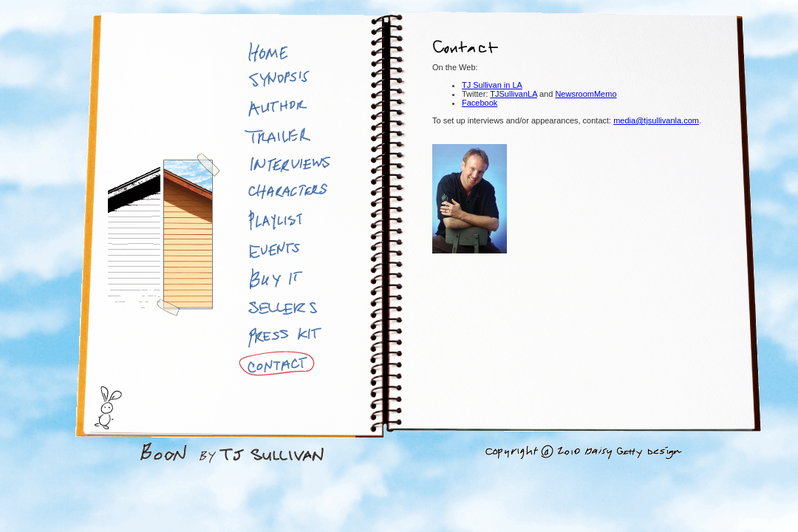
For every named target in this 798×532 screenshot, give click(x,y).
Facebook (480, 103)
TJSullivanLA (514, 94)
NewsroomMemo (586, 94)
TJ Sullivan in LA (492, 85)
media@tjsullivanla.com (656, 120)
